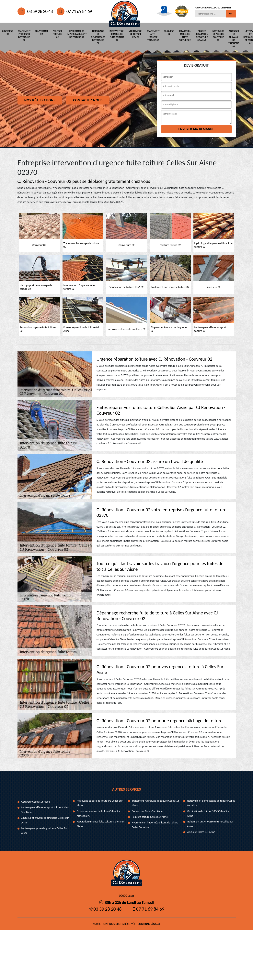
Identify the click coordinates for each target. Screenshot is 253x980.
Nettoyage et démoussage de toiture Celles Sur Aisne (211, 803)
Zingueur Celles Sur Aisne (201, 832)
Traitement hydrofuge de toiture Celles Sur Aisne (156, 803)
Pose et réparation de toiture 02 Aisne (197, 35)
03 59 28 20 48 (35, 11)
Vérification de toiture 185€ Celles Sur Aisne (208, 813)
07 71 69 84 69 (74, 11)
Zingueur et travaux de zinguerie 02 (228, 39)
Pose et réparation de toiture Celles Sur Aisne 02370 (98, 813)
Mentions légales (149, 924)
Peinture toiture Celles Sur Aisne (150, 817)
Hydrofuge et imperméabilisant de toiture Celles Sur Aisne (155, 825)
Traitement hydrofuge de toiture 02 (23, 35)
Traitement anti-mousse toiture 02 (149, 35)
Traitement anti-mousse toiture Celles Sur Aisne (210, 824)
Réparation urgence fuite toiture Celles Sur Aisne (100, 824)
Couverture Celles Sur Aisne (147, 811)
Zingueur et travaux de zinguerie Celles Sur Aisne (45, 820)
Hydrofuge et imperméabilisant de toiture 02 (75, 34)
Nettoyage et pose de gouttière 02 (213, 35)
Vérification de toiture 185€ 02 (132, 34)
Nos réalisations (40, 100)
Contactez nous (88, 100)
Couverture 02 (40, 32)
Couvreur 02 (8, 32)
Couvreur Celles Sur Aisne (36, 802)
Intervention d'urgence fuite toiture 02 (114, 35)
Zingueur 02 (165, 32)
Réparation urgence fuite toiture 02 (180, 35)
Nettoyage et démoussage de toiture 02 (96, 37)
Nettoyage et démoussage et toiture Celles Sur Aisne (45, 810)
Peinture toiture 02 (56, 34)
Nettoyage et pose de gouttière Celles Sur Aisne (44, 830)
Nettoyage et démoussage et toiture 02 (244, 37)
